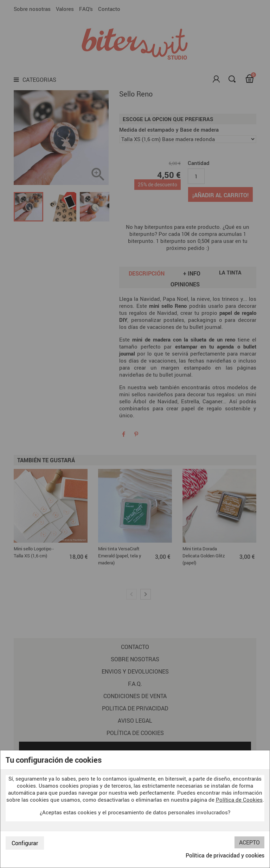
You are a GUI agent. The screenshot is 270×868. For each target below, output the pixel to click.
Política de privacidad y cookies (225, 855)
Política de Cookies (239, 800)
